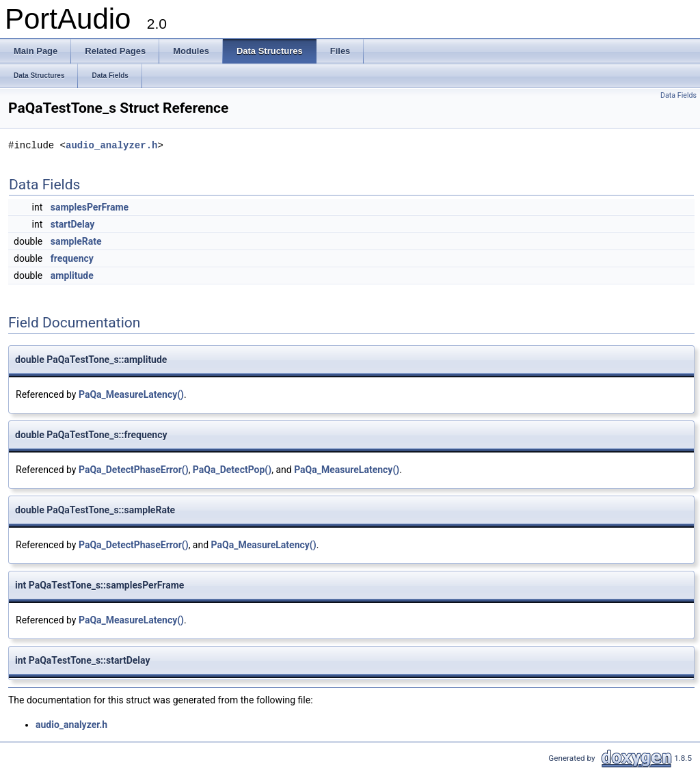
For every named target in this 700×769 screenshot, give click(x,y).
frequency (72, 258)
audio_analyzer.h (111, 145)
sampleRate (76, 241)
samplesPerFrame (90, 207)
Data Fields (678, 95)
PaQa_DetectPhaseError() (134, 470)
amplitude (72, 275)
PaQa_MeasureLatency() (131, 394)
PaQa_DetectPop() (232, 470)
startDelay (72, 224)
